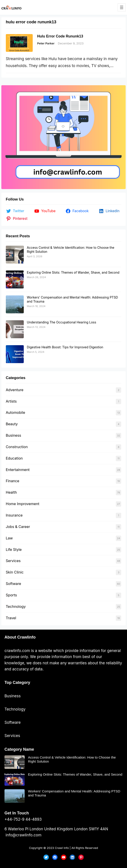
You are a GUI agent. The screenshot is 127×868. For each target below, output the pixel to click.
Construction (17, 447)
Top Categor (16, 683)
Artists (11, 401)
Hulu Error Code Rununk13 (60, 36)
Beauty (12, 424)
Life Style (14, 550)
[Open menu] (122, 7)
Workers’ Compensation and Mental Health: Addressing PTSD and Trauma (74, 793)
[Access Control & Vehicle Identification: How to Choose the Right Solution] (15, 255)
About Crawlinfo (20, 637)
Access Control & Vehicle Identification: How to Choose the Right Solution (72, 759)
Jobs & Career (18, 527)
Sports (11, 595)
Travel (11, 618)
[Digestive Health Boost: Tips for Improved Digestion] (15, 354)
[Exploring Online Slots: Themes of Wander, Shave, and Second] (15, 279)
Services (13, 561)
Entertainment (18, 470)
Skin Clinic (15, 572)
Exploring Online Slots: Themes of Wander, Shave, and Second (73, 272)
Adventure (15, 390)
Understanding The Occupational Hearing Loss (62, 322)
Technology (16, 606)
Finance (13, 481)
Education (14, 458)
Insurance (14, 515)
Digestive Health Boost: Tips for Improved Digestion (65, 347)
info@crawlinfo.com (23, 835)
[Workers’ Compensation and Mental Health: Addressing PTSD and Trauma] (15, 304)
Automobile (15, 412)
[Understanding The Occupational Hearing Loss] (15, 329)
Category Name (19, 749)
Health (11, 492)
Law (9, 538)
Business (14, 435)
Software (13, 584)
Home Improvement (23, 504)
